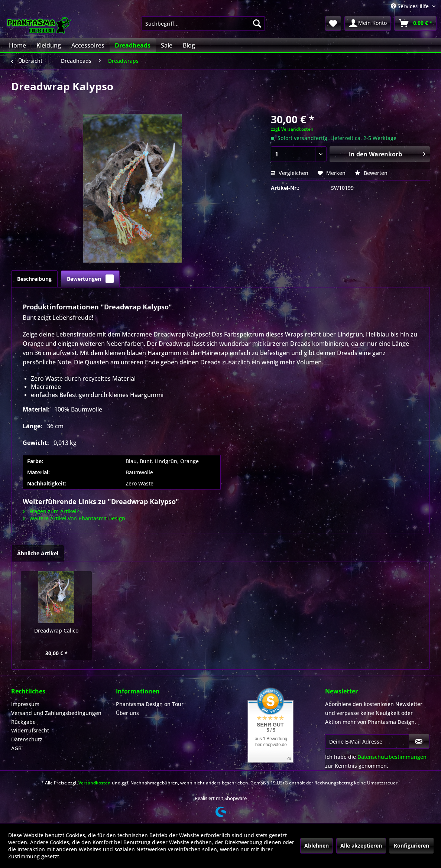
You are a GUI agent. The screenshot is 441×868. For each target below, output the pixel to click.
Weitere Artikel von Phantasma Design (74, 518)
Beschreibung (34, 279)
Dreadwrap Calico (56, 630)
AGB (16, 748)
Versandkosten (95, 783)
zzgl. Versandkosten (292, 129)
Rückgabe (23, 722)
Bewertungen (90, 279)
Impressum (25, 704)
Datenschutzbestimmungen (392, 757)
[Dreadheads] (133, 45)
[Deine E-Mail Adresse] (367, 741)
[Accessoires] (88, 45)
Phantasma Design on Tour (150, 704)
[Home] (17, 45)
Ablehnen (317, 846)
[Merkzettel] (333, 23)
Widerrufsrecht (30, 730)
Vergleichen (290, 173)
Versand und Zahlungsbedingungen (56, 713)
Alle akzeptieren (361, 846)
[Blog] (189, 45)
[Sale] (167, 45)
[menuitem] (203, 23)
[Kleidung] (49, 45)
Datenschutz (27, 739)
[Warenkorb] (415, 23)
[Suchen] (257, 23)
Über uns (127, 713)
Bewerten (371, 173)
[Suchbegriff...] (203, 23)
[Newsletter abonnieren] (419, 741)
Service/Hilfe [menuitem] (411, 6)
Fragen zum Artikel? (51, 511)
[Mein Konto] (368, 23)
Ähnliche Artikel (38, 553)
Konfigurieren (411, 846)
